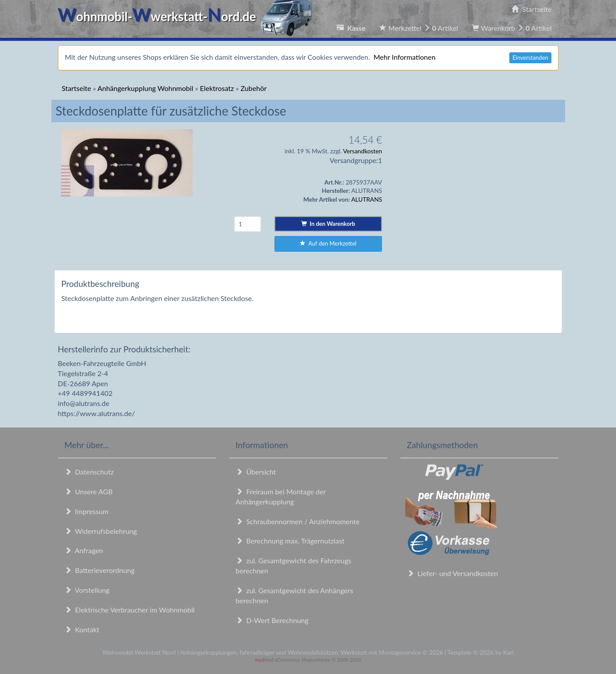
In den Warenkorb (328, 224)
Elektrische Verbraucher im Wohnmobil (130, 610)
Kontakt (82, 629)
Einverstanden (530, 58)
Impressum (87, 511)
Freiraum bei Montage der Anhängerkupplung (281, 496)
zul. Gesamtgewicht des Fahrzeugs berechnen (294, 565)
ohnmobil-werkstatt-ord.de (188, 16)
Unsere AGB (89, 491)
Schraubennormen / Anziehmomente (298, 521)
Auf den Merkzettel (328, 243)
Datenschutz (89, 472)
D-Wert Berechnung (272, 620)
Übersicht (256, 472)
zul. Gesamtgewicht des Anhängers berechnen (295, 595)
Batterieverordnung (100, 570)
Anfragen (84, 550)
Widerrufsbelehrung (101, 531)
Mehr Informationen (405, 57)
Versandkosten (362, 151)
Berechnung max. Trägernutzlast (290, 541)
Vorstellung (87, 590)
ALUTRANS (367, 199)
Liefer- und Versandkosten (453, 573)
